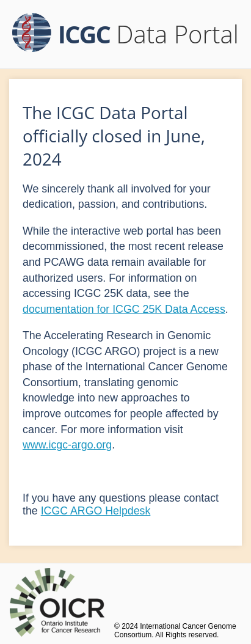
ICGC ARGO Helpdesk (96, 511)
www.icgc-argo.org (67, 445)
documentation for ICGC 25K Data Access (124, 309)
